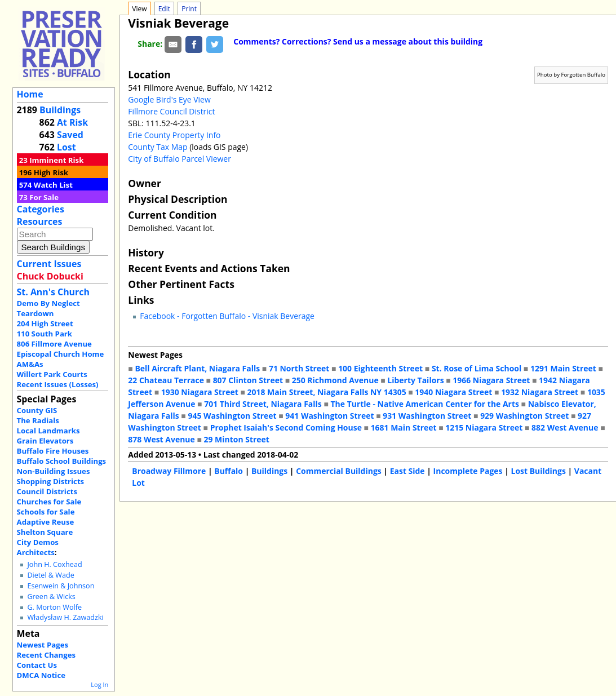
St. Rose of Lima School (477, 368)
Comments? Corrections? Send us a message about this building (358, 41)
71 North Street (299, 368)
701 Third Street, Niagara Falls (263, 404)
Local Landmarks (48, 431)
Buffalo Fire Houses (53, 451)
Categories (41, 209)
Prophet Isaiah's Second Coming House (286, 427)
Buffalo (229, 471)
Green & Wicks (51, 597)
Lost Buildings (538, 471)
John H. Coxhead (54, 564)
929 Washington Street (524, 416)
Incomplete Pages (468, 471)
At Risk (72, 122)
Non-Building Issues (54, 471)
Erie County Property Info (174, 135)
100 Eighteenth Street (380, 368)
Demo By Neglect (48, 303)
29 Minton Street (236, 439)
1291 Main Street (563, 368)
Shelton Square (45, 532)
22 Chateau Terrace (166, 380)
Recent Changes (46, 655)
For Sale (44, 197)
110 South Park (45, 334)
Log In (99, 684)
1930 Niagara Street (200, 392)
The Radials (38, 420)
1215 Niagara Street (484, 427)
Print (189, 9)
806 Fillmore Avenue (54, 344)
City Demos (38, 542)
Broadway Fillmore (169, 471)
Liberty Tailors (415, 380)
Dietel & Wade (50, 575)
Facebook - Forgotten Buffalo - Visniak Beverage (227, 316)
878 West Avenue (161, 439)
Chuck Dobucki (50, 276)
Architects (36, 552)
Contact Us (37, 665)
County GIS (37, 410)
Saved (70, 135)
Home (30, 94)
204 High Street (45, 323)
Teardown (36, 313)
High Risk (51, 172)
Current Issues (49, 264)
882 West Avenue (565, 427)
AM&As (30, 364)
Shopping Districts (51, 481)
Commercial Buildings (339, 471)
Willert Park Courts (52, 374)
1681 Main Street (404, 427)
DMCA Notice (41, 675)
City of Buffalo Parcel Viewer (180, 159)
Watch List (53, 185)
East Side (407, 471)
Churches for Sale (49, 502)
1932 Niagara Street (540, 392)
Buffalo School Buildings (62, 461)
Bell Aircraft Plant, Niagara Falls (197, 368)
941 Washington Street (329, 416)
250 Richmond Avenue (335, 380)
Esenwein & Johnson (61, 586)
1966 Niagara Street (491, 380)
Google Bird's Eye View (169, 99)
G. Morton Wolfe (54, 607)
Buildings (60, 110)
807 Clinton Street (248, 380)
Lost (67, 147)
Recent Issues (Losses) (58, 384)
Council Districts (47, 491)
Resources (40, 221)
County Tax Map (158, 147)
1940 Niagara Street (453, 392)
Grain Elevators (45, 441)
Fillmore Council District (171, 111)
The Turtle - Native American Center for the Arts (424, 404)
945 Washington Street (232, 416)
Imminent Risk (56, 160)
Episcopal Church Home (61, 354)
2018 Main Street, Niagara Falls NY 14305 (326, 392)
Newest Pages (43, 645)
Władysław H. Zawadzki (65, 617)
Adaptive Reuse (46, 522)
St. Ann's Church (53, 292)
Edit (164, 9)
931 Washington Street (427, 416)
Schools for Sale (46, 512)
